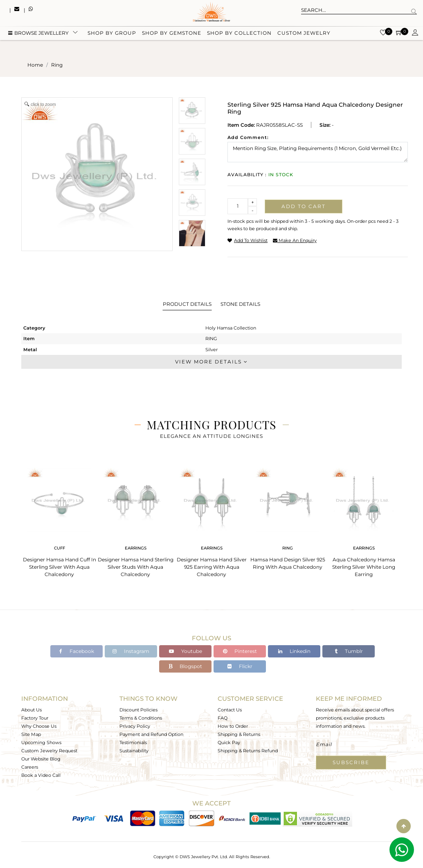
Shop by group (112, 34)
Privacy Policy (135, 726)
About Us (32, 710)
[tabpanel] (59, 520)
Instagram (131, 651)
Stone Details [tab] (240, 304)
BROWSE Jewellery (38, 34)
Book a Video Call (41, 775)
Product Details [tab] (187, 304)
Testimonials (133, 742)
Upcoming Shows (41, 742)
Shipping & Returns (239, 734)
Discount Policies (138, 710)
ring (57, 65)
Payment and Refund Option (151, 734)
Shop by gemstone (172, 34)
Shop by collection (239, 34)
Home (35, 65)
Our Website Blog (41, 759)
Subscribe (351, 762)
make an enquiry (295, 240)
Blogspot (185, 666)
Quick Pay (229, 742)
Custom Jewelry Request (49, 751)
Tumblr (349, 651)
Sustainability (134, 751)
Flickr (240, 666)
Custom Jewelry (304, 34)
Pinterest (240, 651)
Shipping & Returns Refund (248, 751)
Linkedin (294, 651)
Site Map (31, 734)
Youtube (186, 651)
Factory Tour (35, 718)
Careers (30, 767)
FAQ (223, 718)
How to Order (233, 726)
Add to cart (304, 206)
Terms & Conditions (141, 718)
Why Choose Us (39, 726)
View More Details (211, 362)
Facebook (77, 651)
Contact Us (230, 710)
